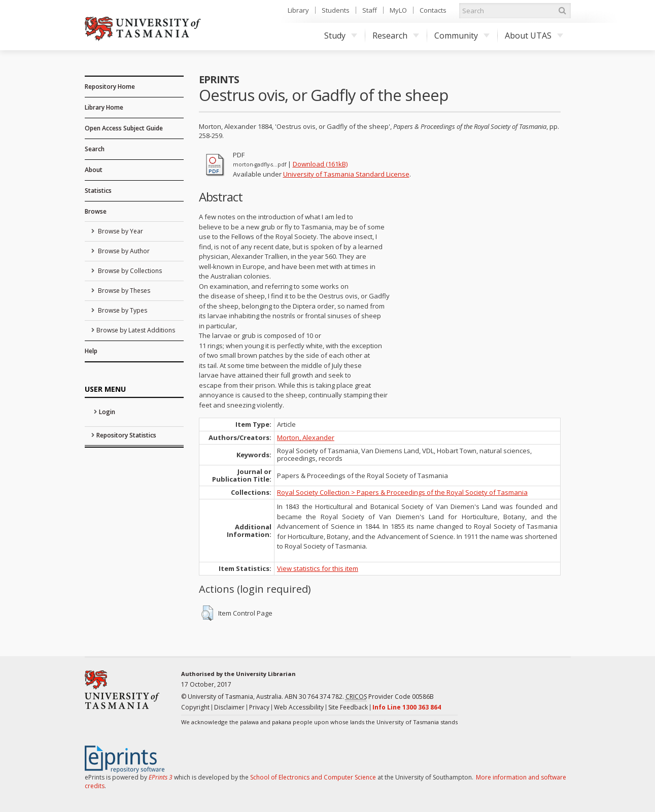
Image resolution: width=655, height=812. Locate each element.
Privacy (259, 707)
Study (341, 36)
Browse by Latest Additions (136, 330)
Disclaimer (229, 707)
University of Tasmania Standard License (346, 174)
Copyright (195, 707)
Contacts (433, 10)
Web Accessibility (299, 707)
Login (107, 412)
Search (95, 149)
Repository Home (110, 87)
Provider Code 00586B (390, 697)
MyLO (398, 10)
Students (336, 10)
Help (91, 351)
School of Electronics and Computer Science (313, 777)
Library (298, 10)
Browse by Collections (129, 271)
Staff (370, 10)
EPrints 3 (161, 777)
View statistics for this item (318, 568)
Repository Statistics (126, 435)
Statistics (98, 191)
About (94, 170)
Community (462, 36)
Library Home (104, 107)
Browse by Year (120, 231)
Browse (96, 211)
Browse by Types (122, 310)
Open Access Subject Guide (124, 128)
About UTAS (534, 36)
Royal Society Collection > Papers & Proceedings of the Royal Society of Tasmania (402, 492)
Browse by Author (123, 251)
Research (396, 36)
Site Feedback (348, 707)
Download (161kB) (320, 164)
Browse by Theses (123, 291)
